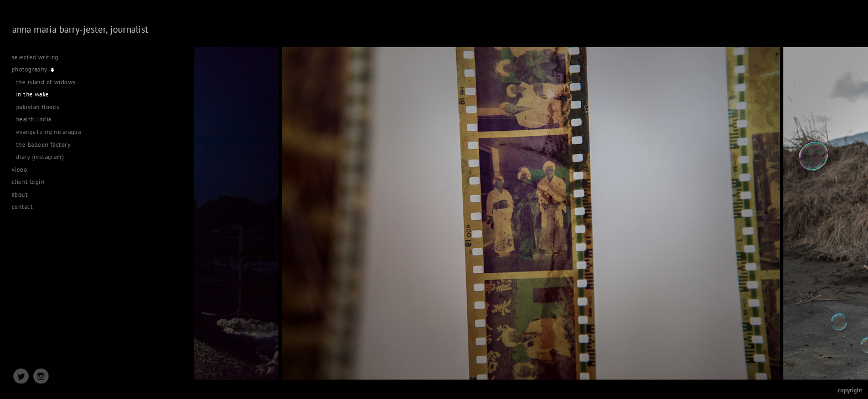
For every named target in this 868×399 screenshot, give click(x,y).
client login (28, 182)
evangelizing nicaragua (48, 132)
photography (33, 69)
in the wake (33, 94)
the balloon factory (43, 145)
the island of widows (46, 82)
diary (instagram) (40, 157)
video (24, 170)
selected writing (35, 57)
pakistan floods (38, 107)
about (20, 195)
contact (22, 207)
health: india (33, 119)
